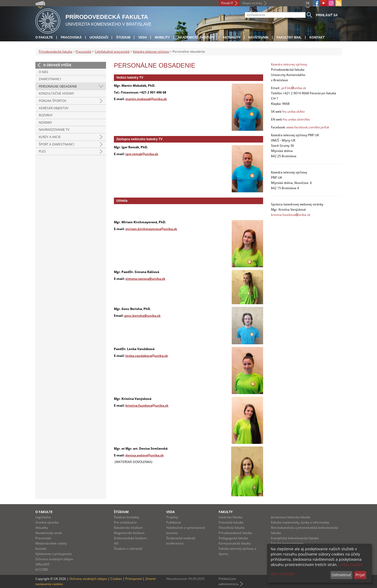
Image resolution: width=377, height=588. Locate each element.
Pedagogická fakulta (233, 538)
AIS (116, 543)
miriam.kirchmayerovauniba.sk (151, 229)
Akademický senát (49, 533)
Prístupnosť (134, 579)
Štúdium (123, 37)
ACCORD (42, 570)
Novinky (45, 122)
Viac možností (283, 574)
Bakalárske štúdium (128, 528)
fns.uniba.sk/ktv (293, 111)
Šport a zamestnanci (56, 144)
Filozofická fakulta (232, 528)
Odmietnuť (341, 575)
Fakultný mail (289, 37)
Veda (143, 37)
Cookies (116, 579)
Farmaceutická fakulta (235, 543)
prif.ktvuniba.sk (294, 88)
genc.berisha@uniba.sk (142, 316)
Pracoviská (71, 37)
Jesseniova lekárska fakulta (291, 517)
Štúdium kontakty (126, 517)
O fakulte (44, 37)
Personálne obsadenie (58, 86)
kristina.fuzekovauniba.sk (147, 405)
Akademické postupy (196, 37)
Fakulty (226, 512)
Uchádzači (99, 37)
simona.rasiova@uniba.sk (145, 279)
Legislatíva (43, 517)
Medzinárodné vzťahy (51, 543)
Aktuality (232, 37)
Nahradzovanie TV (54, 130)
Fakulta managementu (287, 543)
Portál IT (227, 3)
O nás (43, 72)
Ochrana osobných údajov (54, 559)
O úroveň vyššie (57, 65)
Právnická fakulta (231, 522)
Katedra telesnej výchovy (151, 51)
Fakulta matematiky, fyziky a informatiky (300, 522)
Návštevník (259, 37)
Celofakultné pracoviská (112, 51)
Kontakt (317, 37)
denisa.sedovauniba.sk (145, 455)
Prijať (360, 575)
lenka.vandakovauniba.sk (147, 356)
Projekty (172, 517)
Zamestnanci (50, 79)
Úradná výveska (47, 522)
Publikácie (174, 522)
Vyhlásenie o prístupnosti (54, 554)
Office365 (42, 564)
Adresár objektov (54, 108)
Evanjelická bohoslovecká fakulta (295, 538)
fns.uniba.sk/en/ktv (296, 119)
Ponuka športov (52, 101)
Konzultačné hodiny (56, 93)
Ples (42, 151)
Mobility (162, 37)
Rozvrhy (46, 115)
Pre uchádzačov (125, 522)
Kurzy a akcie (50, 137)
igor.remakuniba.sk (142, 154)
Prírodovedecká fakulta (56, 51)
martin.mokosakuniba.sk (146, 99)
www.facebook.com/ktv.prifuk (308, 127)
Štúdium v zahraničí (128, 549)
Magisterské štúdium (129, 533)
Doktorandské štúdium (130, 538)
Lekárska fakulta (231, 517)
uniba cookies (351, 565)
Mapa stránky (252, 3)
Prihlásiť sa (327, 15)
